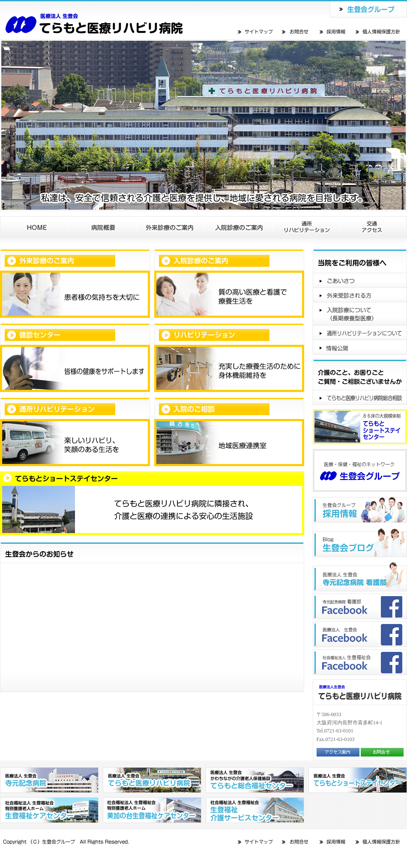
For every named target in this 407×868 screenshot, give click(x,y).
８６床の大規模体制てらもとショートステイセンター (360, 427)
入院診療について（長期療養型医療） (360, 314)
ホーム (34, 227)
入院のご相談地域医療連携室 (229, 432)
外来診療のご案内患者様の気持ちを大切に (75, 283)
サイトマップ (256, 32)
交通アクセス (374, 227)
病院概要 (103, 227)
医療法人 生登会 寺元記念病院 (49, 780)
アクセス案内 (338, 752)
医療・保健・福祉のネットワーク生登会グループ (360, 470)
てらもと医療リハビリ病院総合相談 (360, 398)
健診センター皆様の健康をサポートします (75, 357)
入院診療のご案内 (239, 227)
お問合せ (296, 32)
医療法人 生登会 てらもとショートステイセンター (110, 20)
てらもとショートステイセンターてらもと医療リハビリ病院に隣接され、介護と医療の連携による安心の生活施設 (152, 503)
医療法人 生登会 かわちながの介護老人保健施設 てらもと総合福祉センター (255, 780)
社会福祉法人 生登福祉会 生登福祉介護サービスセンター (255, 810)
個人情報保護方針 (378, 32)
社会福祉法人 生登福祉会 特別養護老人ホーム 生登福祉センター (49, 810)
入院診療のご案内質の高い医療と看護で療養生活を (229, 283)
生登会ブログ (360, 542)
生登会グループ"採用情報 (360, 510)
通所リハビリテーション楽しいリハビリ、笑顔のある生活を (75, 432)
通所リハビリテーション (307, 227)
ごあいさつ (360, 280)
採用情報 (333, 32)
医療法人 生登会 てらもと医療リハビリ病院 (152, 780)
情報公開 (360, 347)
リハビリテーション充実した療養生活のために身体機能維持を (229, 357)
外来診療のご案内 (171, 227)
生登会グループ (368, 9)
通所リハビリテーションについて (360, 333)
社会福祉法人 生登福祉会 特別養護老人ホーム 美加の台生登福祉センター (152, 810)
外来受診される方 (360, 295)
